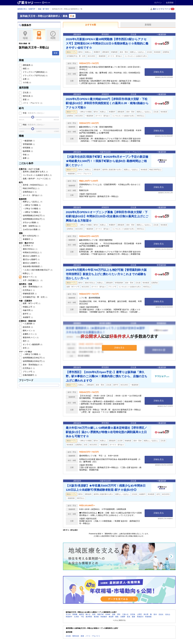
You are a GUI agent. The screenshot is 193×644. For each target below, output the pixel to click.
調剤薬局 (28, 65)
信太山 (168, 614)
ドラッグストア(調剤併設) (35, 72)
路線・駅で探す (44, 9)
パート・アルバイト (32, 103)
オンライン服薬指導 (32, 344)
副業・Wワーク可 (31, 303)
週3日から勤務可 (31, 263)
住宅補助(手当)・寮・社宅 (35, 297)
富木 (155, 614)
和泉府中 (69, 617)
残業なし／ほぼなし (32, 202)
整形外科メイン (30, 337)
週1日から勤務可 (31, 256)
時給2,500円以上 (31, 188)
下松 (82, 617)
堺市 (119, 614)
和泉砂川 (140, 617)
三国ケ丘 (125, 614)
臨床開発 (28, 151)
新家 (133, 617)
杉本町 (108, 614)
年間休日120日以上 (32, 252)
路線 (39, 35)
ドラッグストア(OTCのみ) (35, 75)
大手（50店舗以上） (32, 280)
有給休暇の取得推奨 (32, 266)
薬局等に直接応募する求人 (35, 172)
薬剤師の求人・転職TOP (26, 9)
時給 (33, 125)
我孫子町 (101, 614)
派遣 (26, 99)
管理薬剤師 (29, 144)
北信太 (161, 614)
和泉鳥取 (148, 617)
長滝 (129, 617)
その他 (27, 82)
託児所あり (29, 290)
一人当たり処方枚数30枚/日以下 (37, 270)
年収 (33, 113)
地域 (25, 35)
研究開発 (28, 148)
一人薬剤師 (29, 324)
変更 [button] (56, 53)
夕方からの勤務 (30, 222)
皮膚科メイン (29, 334)
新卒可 (27, 314)
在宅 (26, 348)
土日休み (28, 245)
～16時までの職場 (31, 205)
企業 (26, 79)
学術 (26, 155)
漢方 (26, 341)
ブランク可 (29, 372)
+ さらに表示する (119, 620)
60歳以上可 (29, 307)
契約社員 (28, 96)
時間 (53, 35)
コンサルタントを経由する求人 (37, 175)
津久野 (146, 614)
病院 (26, 69)
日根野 (123, 617)
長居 (94, 614)
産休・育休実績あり (32, 287)
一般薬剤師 (29, 141)
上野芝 (139, 614)
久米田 (76, 617)
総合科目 (28, 327)
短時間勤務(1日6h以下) (34, 219)
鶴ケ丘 (88, 614)
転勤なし (28, 273)
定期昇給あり (29, 192)
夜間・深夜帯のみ (31, 226)
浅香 (114, 614)
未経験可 (28, 317)
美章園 (75, 614)
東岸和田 (89, 617)
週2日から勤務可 (31, 259)
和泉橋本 (104, 617)
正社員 (27, 92)
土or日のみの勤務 (31, 229)
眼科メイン (29, 331)
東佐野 (111, 617)
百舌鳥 (133, 614)
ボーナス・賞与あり (32, 195)
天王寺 (68, 614)
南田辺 (81, 614)
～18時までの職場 (31, 212)
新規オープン (29, 277)
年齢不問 (28, 310)
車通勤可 (28, 239)
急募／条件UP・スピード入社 (36, 179)
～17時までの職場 (31, 209)
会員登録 (170, 3)
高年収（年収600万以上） (35, 185)
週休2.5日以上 (30, 249)
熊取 (117, 617)
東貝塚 (96, 617)
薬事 (26, 158)
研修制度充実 (29, 294)
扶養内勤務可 (29, 375)
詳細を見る (159, 72)
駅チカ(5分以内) (31, 236)
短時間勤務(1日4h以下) (34, 216)
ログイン (158, 3)
